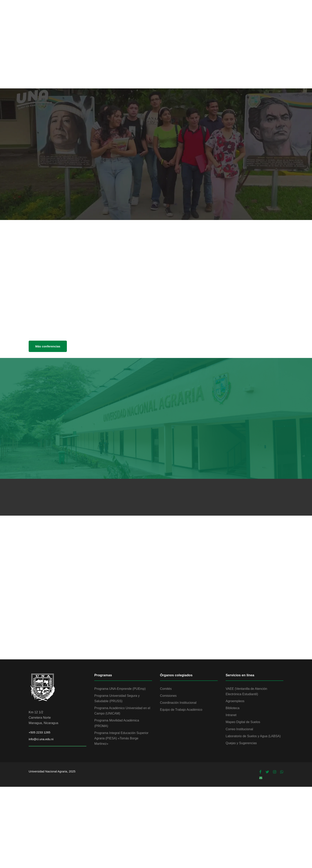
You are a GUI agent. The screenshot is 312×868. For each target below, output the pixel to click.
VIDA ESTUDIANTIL (175, 14)
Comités (166, 689)
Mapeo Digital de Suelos (243, 722)
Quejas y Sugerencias (241, 743)
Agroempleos (235, 701)
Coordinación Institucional (178, 703)
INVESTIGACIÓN (210, 14)
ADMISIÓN (266, 14)
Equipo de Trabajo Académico (181, 710)
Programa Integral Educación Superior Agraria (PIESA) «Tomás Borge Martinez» (121, 738)
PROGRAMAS (240, 14)
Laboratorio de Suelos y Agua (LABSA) (253, 736)
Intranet (231, 715)
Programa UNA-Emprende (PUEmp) (120, 689)
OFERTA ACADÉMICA (137, 14)
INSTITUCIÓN (103, 14)
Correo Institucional (239, 729)
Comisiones (168, 696)
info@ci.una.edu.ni (41, 739)
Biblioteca (233, 708)
